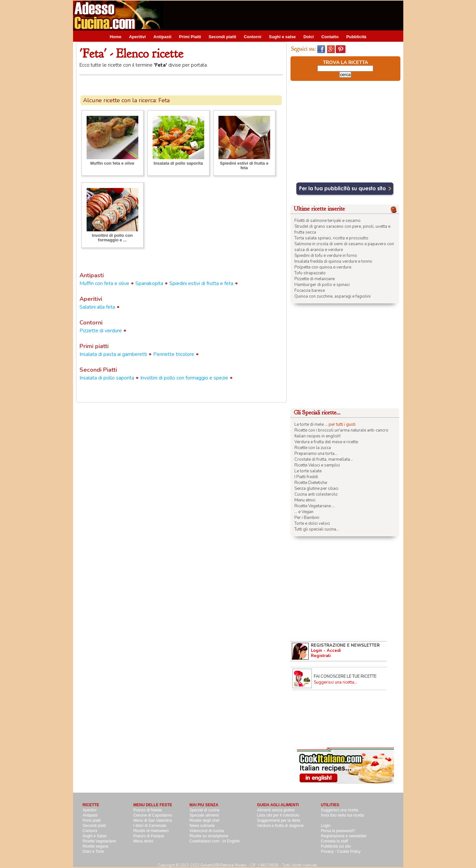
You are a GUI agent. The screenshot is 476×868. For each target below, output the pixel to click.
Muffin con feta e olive (112, 163)
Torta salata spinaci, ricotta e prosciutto (331, 238)
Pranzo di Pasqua (149, 836)
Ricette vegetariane (99, 841)
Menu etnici (305, 500)
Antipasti (163, 37)
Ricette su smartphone (209, 836)
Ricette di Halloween (151, 831)
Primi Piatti (190, 37)
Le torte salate (308, 471)
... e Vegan (304, 512)
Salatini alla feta (97, 307)
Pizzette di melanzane (315, 279)
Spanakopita (149, 283)
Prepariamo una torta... (316, 454)
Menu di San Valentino (153, 820)
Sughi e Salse (95, 836)
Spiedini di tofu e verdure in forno (326, 256)
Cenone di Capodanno (153, 815)
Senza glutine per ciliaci (316, 489)
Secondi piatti (222, 37)
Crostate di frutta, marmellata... (324, 459)
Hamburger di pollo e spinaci (322, 285)
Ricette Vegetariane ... (315, 506)
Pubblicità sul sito (336, 846)
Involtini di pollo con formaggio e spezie (184, 378)
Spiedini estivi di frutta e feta (244, 165)
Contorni (252, 37)
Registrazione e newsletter (344, 836)
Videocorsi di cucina (207, 831)
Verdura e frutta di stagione (280, 826)
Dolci (309, 37)
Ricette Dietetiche (311, 483)
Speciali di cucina (204, 810)
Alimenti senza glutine (276, 810)
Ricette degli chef (204, 820)
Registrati (321, 656)
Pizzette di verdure (101, 331)
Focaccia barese (310, 291)
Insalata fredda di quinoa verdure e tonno (333, 261)
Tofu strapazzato (310, 273)
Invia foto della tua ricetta (342, 815)
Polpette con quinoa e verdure (323, 267)
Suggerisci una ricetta (339, 810)
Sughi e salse (282, 37)
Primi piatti (92, 820)
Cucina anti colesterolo (316, 494)
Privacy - (329, 852)
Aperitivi (137, 37)
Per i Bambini (307, 518)
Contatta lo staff (334, 841)
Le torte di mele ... (311, 424)
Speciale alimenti (204, 815)
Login (326, 826)
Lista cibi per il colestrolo (278, 815)
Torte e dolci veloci (312, 523)
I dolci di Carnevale (150, 826)
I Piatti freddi (306, 477)
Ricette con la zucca (313, 448)
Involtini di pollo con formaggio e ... (112, 238)
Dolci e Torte (93, 852)
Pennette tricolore (174, 354)
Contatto (330, 37)
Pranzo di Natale (148, 810)
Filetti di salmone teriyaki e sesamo (328, 221)
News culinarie (202, 826)
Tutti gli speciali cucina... (317, 529)
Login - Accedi (326, 651)
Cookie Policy (349, 852)
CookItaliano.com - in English (214, 841)
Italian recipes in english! (317, 436)
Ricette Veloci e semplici (317, 465)
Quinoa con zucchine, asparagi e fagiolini (333, 296)
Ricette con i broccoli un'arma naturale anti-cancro (341, 430)
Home (115, 37)
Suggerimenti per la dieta (278, 820)
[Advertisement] (286, 15)
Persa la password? (338, 831)
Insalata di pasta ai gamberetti (113, 354)
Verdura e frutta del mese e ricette (326, 442)
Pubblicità (356, 37)
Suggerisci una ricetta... (335, 682)
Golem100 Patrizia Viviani (223, 865)
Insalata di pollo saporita (178, 163)
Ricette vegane (96, 846)
